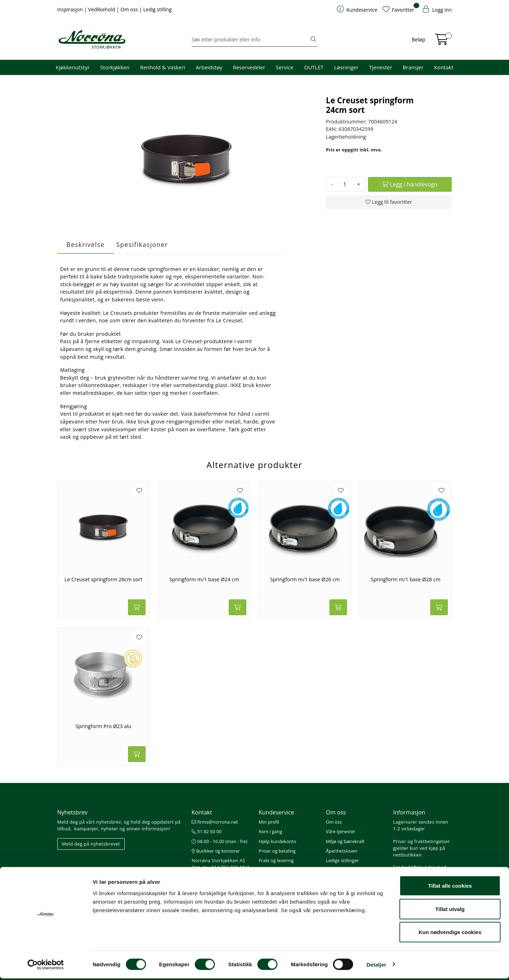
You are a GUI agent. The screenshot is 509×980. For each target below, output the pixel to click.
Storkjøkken (115, 67)
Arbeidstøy (209, 67)
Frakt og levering (276, 860)
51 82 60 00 (207, 831)
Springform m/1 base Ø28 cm (406, 580)
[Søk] (250, 40)
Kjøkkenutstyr (73, 67)
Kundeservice (276, 812)
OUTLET (314, 67)
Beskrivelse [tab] (86, 244)
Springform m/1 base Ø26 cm (305, 580)
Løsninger (346, 67)
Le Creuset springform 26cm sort (103, 580)
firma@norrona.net (215, 822)
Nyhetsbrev (72, 812)
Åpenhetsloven (342, 851)
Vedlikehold (102, 9)
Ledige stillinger (342, 860)
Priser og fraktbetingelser (422, 841)
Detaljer (376, 966)
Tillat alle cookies (450, 887)
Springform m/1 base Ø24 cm (204, 580)
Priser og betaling (277, 851)
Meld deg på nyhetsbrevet (91, 844)
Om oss (130, 9)
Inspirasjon (71, 9)
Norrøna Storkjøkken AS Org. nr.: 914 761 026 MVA (221, 864)
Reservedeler (249, 67)
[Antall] (345, 184)
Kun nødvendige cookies (450, 933)
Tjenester (381, 67)
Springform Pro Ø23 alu (103, 726)
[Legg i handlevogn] (410, 184)
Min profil (269, 822)
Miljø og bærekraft (345, 841)
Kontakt (444, 67)
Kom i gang (270, 831)
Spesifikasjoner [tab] (142, 244)
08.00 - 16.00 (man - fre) (220, 841)
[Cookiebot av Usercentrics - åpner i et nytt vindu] (46, 966)
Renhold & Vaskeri (162, 67)
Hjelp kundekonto (277, 841)
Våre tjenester (341, 831)
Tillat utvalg (450, 910)
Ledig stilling (157, 9)
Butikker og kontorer (216, 851)
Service (285, 67)
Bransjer (413, 67)
